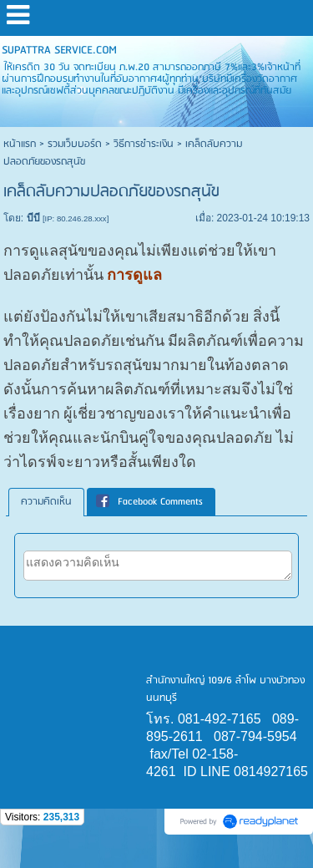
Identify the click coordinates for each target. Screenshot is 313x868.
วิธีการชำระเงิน (144, 144)
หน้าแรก (20, 144)
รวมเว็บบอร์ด (75, 144)
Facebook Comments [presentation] (149, 502)
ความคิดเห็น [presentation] (46, 502)
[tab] (46, 502)
